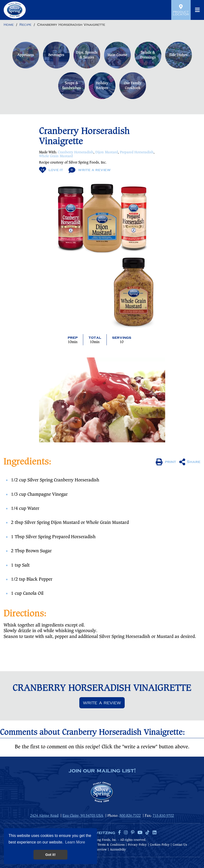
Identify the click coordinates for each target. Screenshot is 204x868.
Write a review (102, 703)
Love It (51, 170)
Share (190, 462)
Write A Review (90, 170)
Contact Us (180, 845)
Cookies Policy (160, 845)
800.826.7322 (130, 816)
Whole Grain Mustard (56, 156)
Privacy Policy (137, 845)
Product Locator (181, 10)
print (166, 462)
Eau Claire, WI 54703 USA (83, 816)
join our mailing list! (102, 771)
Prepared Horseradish (137, 152)
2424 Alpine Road (44, 816)
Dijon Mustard (107, 152)
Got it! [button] (50, 855)
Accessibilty (118, 850)
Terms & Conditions (111, 845)
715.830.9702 (163, 816)
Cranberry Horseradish (76, 152)
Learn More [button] (75, 842)
